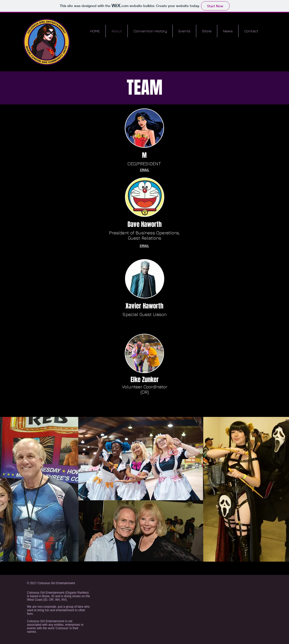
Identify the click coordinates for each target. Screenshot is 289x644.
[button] (184, 31)
